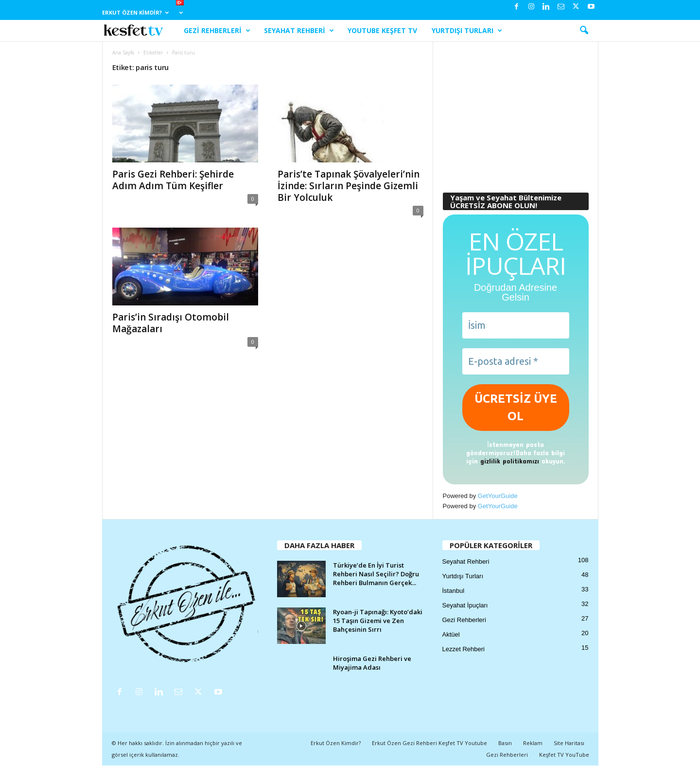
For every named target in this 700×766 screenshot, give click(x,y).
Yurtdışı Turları (467, 31)
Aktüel (451, 634)
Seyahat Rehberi (299, 31)
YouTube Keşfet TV (382, 30)
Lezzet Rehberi (464, 649)
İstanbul (454, 591)
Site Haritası (569, 743)
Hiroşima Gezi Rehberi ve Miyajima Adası (372, 663)
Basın (505, 743)
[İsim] (516, 325)
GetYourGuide (498, 496)
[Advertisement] (515, 112)
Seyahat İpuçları (465, 605)
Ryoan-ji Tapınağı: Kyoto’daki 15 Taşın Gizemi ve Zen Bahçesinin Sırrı (378, 621)
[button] (584, 31)
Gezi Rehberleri (217, 31)
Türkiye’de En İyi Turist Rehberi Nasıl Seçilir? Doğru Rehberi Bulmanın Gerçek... (376, 574)
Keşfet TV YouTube (564, 755)
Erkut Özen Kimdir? (135, 12)
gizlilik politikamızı (510, 461)
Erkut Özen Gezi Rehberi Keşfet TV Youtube (429, 743)
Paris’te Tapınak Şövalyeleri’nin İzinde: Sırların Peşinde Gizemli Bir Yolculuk (349, 186)
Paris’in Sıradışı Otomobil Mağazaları (171, 323)
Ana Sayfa (123, 53)
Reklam (533, 743)
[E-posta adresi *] (516, 361)
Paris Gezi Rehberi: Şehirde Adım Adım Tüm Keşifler (173, 180)
